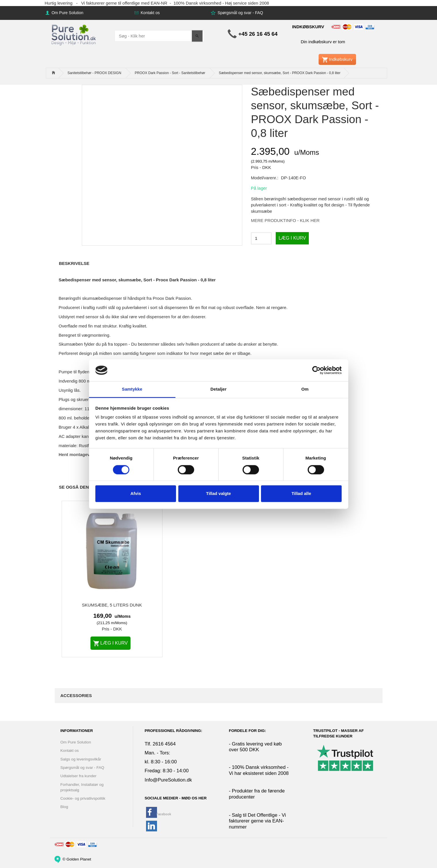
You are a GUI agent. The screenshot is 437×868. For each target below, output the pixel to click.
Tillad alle (301, 494)
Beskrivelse (74, 263)
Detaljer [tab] (219, 389)
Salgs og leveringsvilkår (81, 759)
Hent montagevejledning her (88, 454)
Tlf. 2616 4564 (160, 744)
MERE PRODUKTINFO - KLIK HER (285, 220)
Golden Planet (79, 859)
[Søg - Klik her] (197, 36)
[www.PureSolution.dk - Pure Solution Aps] (74, 34)
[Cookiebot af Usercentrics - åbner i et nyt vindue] (316, 370)
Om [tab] (305, 389)
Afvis (136, 494)
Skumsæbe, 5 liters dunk (112, 605)
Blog (64, 807)
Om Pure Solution (67, 13)
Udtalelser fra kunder (78, 776)
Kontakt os (150, 13)
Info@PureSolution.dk (168, 780)
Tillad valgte (218, 494)
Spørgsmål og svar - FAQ (240, 13)
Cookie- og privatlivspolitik (83, 798)
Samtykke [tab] (132, 389)
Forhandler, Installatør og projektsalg (82, 787)
